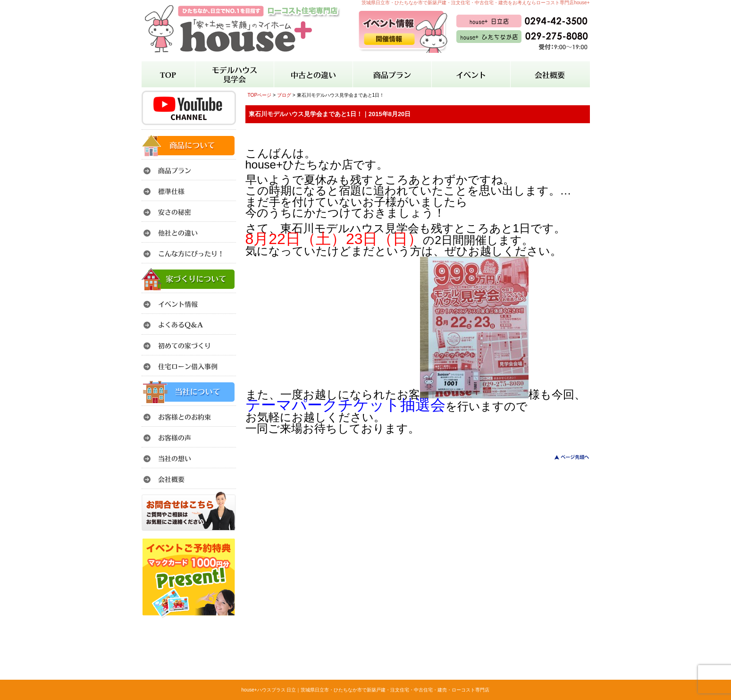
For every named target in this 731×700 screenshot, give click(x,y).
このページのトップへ (566, 457)
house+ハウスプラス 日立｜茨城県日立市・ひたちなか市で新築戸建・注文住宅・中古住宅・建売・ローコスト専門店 (366, 690)
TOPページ (260, 95)
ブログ (284, 95)
